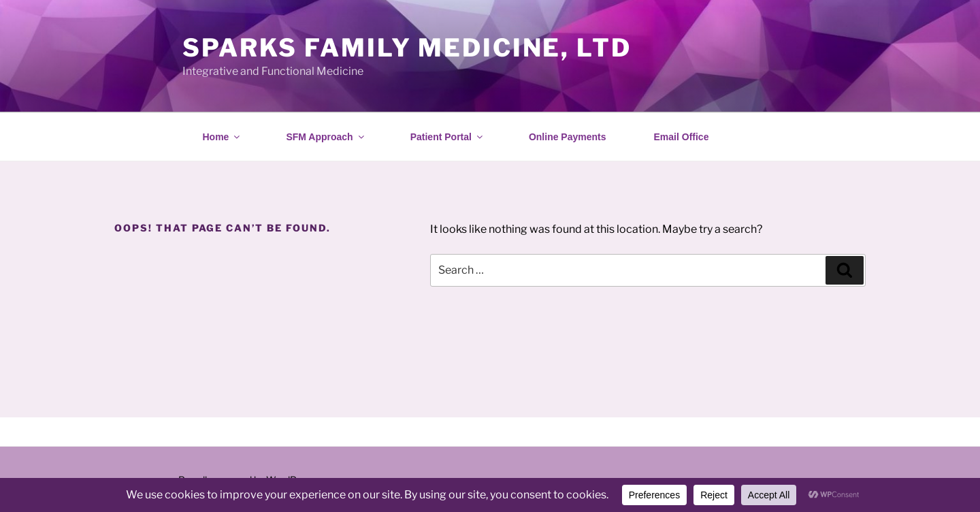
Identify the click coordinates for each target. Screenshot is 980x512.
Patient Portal (447, 137)
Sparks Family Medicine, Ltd (407, 48)
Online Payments (568, 137)
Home (223, 137)
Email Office (682, 137)
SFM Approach (326, 137)
